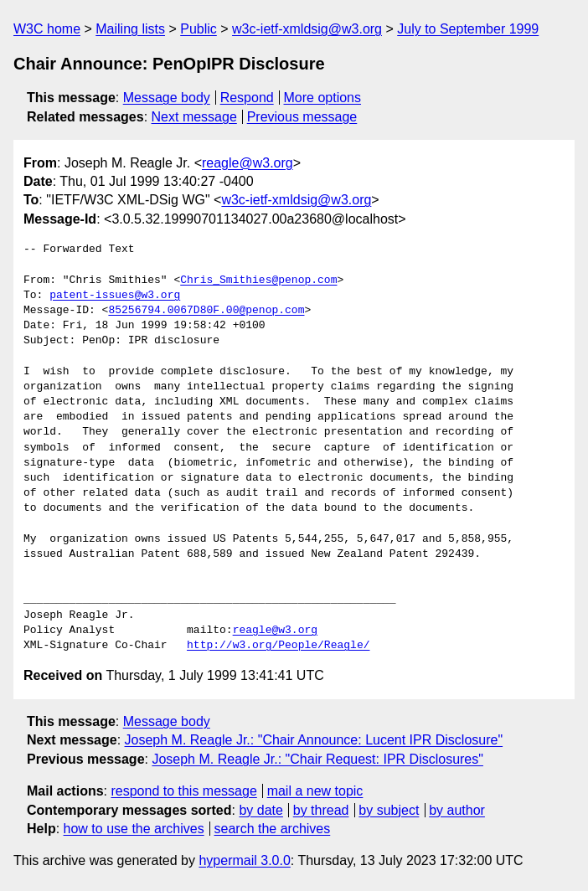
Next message (194, 117)
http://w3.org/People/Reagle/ (278, 646)
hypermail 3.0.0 (244, 860)
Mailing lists (130, 29)
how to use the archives (134, 829)
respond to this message (183, 791)
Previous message (302, 117)
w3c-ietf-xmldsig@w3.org (307, 29)
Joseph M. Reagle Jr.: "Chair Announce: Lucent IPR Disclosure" (314, 740)
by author (457, 810)
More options (323, 98)
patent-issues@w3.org (115, 296)
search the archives (273, 829)
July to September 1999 (468, 29)
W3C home (47, 29)
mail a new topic (315, 791)
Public (199, 29)
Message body (167, 98)
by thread (321, 810)
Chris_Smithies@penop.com (258, 281)
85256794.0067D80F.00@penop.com (206, 311)
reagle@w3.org (248, 163)
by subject (389, 810)
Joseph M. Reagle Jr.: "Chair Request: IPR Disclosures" (317, 759)
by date (260, 810)
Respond (247, 98)
